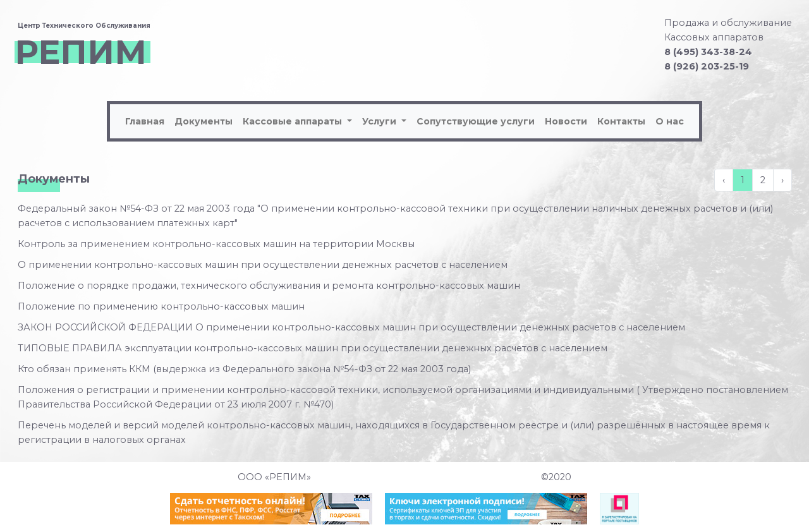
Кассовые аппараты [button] (294, 121)
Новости (566, 121)
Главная (145, 121)
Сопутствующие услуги (476, 121)
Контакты (621, 121)
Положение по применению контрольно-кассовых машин (161, 306)
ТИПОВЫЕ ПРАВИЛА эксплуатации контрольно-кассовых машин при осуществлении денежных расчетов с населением (313, 348)
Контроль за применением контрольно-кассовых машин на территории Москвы (216, 244)
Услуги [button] (380, 121)
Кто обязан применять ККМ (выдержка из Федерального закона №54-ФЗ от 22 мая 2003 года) (244, 369)
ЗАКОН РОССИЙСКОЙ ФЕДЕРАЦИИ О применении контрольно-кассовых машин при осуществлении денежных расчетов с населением (351, 327)
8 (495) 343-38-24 (708, 52)
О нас (670, 121)
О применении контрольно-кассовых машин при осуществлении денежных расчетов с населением (263, 265)
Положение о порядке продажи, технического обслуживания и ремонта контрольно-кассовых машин (269, 286)
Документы (204, 121)
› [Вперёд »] (782, 180)
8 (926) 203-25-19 (707, 66)
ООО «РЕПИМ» (274, 477)
